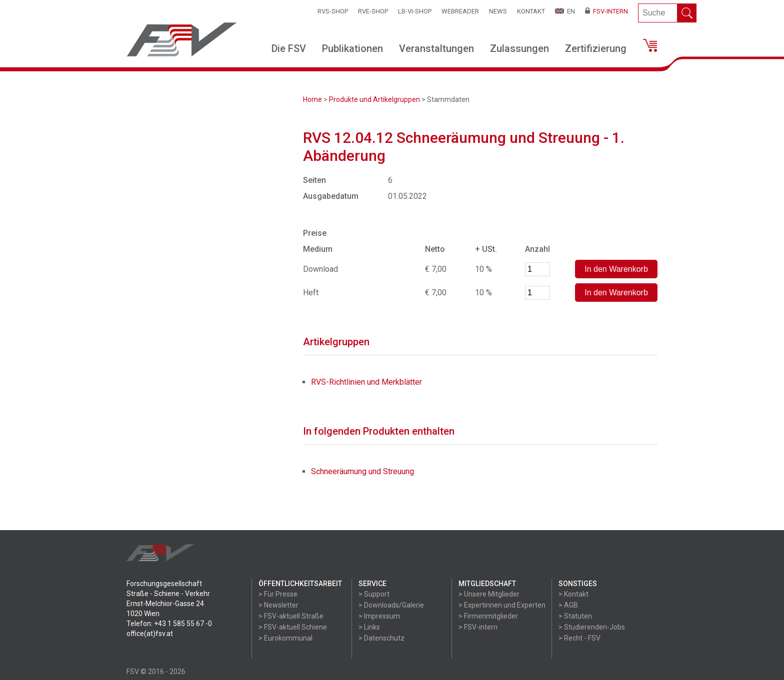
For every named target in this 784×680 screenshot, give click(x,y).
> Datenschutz (381, 638)
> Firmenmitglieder (488, 616)
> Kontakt (573, 594)
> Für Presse (278, 594)
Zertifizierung (596, 48)
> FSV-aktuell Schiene (293, 627)
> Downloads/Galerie (391, 605)
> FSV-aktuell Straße (291, 616)
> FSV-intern (478, 627)
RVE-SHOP (373, 11)
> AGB (568, 605)
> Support (374, 594)
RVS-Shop (333, 11)
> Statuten (575, 616)
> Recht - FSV (579, 638)
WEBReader (460, 11)
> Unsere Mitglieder (489, 594)
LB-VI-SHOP (415, 11)
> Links (369, 627)
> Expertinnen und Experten (502, 605)
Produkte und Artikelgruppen (374, 99)
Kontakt (531, 11)
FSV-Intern (606, 11)
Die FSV (289, 48)
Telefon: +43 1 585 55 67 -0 (169, 624)
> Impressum (379, 616)
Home (312, 99)
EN (565, 11)
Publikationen (352, 48)
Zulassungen (519, 48)
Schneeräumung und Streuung (362, 471)
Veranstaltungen (436, 48)
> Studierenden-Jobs (592, 627)
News (498, 11)
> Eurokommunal (285, 638)
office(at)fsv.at (150, 634)
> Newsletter (278, 605)
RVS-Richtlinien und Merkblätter (366, 382)
